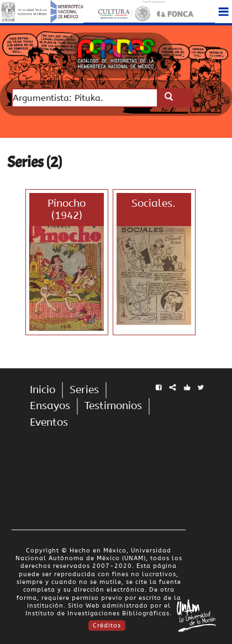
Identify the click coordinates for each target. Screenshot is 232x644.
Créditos (107, 626)
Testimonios (113, 406)
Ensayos (50, 406)
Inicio (43, 390)
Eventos (49, 422)
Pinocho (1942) (67, 210)
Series (84, 390)
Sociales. (154, 203)
